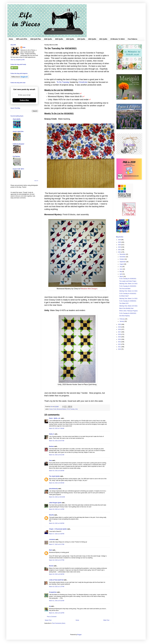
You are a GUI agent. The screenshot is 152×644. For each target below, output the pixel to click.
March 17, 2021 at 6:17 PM (57, 544)
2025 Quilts (59, 39)
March (122, 277)
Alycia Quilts (17, 119)
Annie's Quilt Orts (18, 131)
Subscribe (24, 100)
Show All (36, 181)
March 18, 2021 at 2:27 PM (57, 560)
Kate (24, 47)
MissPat (51, 515)
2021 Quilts (103, 39)
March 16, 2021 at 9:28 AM (57, 471)
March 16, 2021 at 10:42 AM (57, 497)
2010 (120, 349)
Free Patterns (133, 39)
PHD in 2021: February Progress (128, 311)
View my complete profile (18, 60)
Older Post (106, 620)
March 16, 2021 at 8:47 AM (57, 441)
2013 (120, 342)
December (123, 254)
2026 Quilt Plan (36, 39)
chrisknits (52, 539)
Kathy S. (52, 434)
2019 (120, 327)
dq (50, 606)
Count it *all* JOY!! (18, 169)
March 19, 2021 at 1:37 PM (57, 587)
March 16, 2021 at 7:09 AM (57, 428)
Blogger (79, 635)
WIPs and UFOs (22, 39)
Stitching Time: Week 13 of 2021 (128, 284)
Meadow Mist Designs (89, 289)
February (122, 319)
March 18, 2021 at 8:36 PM (57, 574)
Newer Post (48, 620)
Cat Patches (16, 156)
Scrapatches (53, 592)
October (122, 259)
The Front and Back (125, 289)
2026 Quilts (48, 39)
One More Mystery (125, 316)
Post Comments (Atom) (59, 623)
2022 (120, 250)
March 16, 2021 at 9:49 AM (57, 483)
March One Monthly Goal (126, 308)
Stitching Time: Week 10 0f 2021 (128, 306)
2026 (120, 240)
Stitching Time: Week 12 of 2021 (128, 291)
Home (11, 39)
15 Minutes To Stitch (118, 39)
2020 (120, 324)
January (122, 321)
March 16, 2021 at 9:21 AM (57, 455)
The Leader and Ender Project (128, 281)
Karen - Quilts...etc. (55, 418)
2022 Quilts (92, 39)
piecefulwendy (53, 489)
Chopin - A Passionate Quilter (58, 529)
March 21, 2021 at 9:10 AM (57, 601)
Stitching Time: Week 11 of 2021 (128, 299)
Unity (76, 409)
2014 (120, 339)
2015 (120, 337)
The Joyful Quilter (54, 476)
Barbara (51, 446)
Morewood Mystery (62, 409)
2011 (120, 347)
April (121, 274)
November (123, 257)
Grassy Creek (53, 409)
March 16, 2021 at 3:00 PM (57, 523)
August (122, 264)
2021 (120, 252)
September (123, 262)
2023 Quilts (81, 39)
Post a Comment (52, 617)
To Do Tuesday (63, 82)
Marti (51, 550)
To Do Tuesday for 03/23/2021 (128, 286)
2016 (120, 334)
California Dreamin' (19, 144)
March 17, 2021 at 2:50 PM (57, 534)
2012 (120, 344)
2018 (120, 329)
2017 (120, 332)
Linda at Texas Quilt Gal (56, 580)
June (121, 269)
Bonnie (51, 566)
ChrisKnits (83, 82)
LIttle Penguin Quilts (55, 503)
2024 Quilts (70, 39)
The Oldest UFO (124, 303)
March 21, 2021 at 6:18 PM (57, 613)
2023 (120, 247)
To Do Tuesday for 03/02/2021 (128, 313)
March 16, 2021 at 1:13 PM (57, 509)
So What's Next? (124, 296)
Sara (50, 460)
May (121, 272)
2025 (120, 242)
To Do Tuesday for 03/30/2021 (128, 279)
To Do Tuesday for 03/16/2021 (128, 294)
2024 (120, 245)
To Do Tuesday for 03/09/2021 (128, 301)
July (121, 267)
